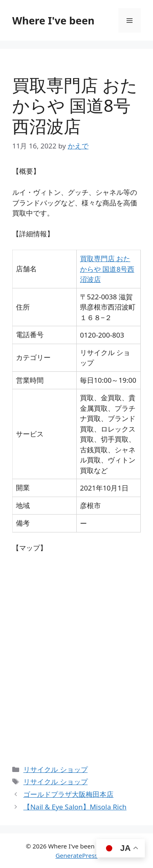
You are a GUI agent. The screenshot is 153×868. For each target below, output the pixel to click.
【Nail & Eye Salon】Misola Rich (75, 807)
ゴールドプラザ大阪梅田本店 (68, 794)
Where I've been (53, 20)
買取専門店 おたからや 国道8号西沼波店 (107, 269)
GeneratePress (76, 855)
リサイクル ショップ (55, 769)
